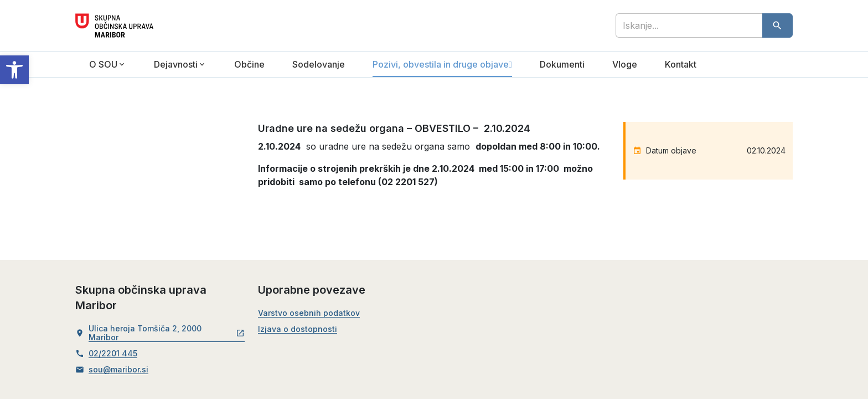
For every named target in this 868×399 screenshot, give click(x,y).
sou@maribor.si (118, 370)
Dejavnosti (176, 64)
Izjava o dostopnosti (298, 329)
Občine (249, 64)
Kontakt (681, 64)
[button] (14, 70)
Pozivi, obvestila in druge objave (441, 64)
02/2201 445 (113, 354)
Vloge (625, 64)
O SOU (103, 64)
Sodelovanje (319, 64)
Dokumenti (562, 64)
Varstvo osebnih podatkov (309, 313)
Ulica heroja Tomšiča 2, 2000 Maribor (167, 333)
